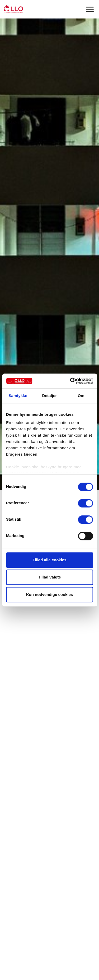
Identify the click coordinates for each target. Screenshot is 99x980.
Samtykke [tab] (18, 396)
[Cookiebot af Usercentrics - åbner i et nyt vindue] (70, 381)
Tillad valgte (49, 577)
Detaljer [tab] (50, 396)
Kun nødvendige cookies (50, 594)
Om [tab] (81, 396)
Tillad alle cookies (49, 560)
